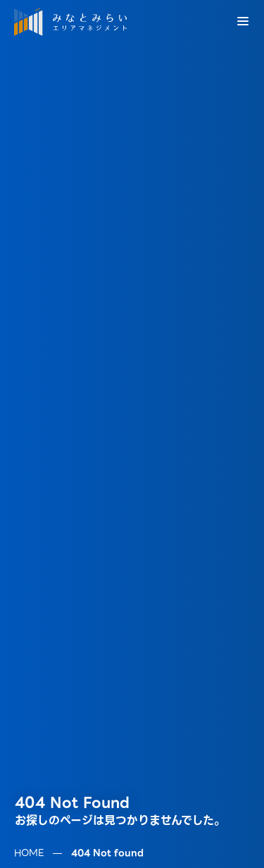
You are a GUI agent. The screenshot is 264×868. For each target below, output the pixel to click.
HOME (29, 840)
